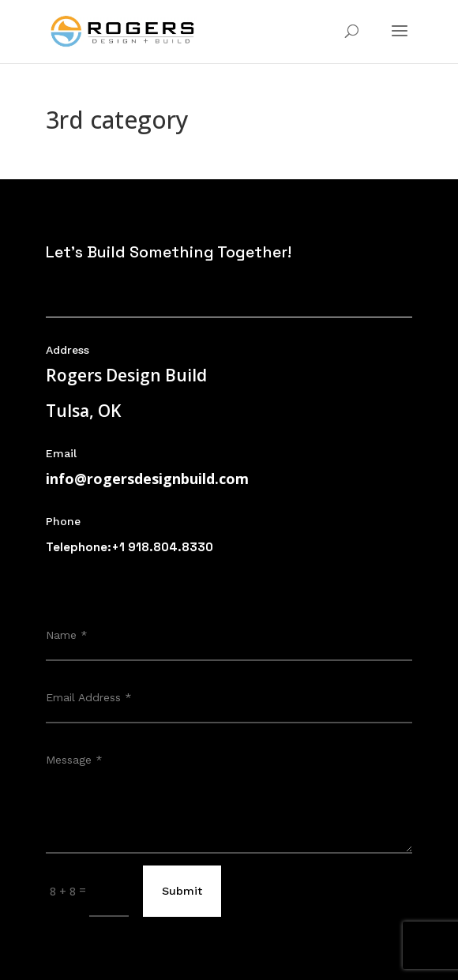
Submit (182, 891)
